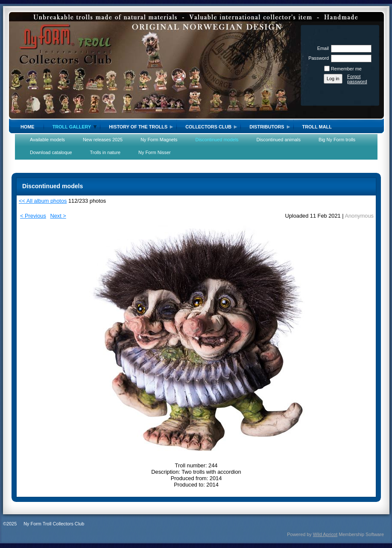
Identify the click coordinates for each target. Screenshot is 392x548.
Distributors (267, 127)
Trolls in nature (105, 152)
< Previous (33, 216)
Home (28, 127)
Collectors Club (208, 127)
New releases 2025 (103, 140)
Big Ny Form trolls (337, 140)
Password (317, 58)
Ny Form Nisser (155, 152)
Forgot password (357, 79)
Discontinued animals (279, 140)
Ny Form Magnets (159, 140)
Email (322, 48)
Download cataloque (51, 152)
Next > (58, 216)
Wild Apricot (325, 534)
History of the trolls (138, 127)
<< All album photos (43, 201)
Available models (47, 140)
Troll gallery (72, 127)
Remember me (346, 69)
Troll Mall (317, 127)
